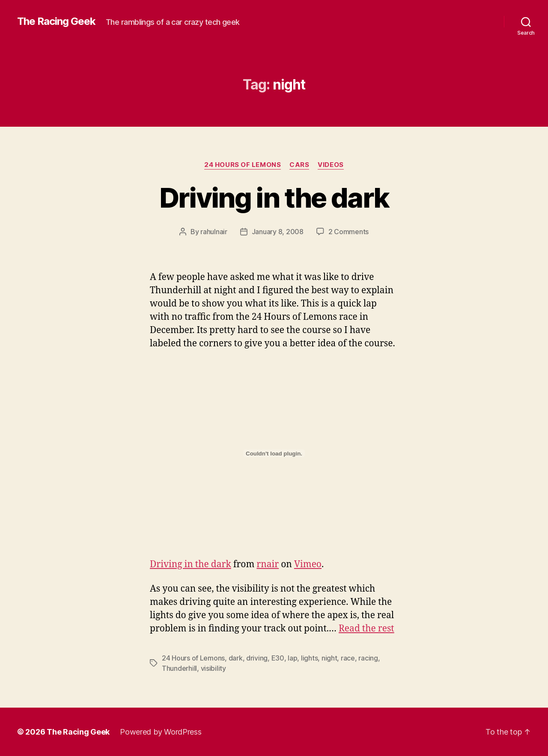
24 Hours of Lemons (243, 165)
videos (331, 165)
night (329, 658)
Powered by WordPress (161, 732)
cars (299, 165)
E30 (278, 658)
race (348, 658)
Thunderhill (179, 668)
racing (368, 658)
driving (257, 658)
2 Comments (348, 232)
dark (236, 658)
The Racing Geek (56, 21)
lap (292, 658)
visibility (213, 668)
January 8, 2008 (278, 232)
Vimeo (308, 564)
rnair (268, 564)
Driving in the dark (274, 198)
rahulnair (214, 232)
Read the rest (366, 629)
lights (309, 658)
